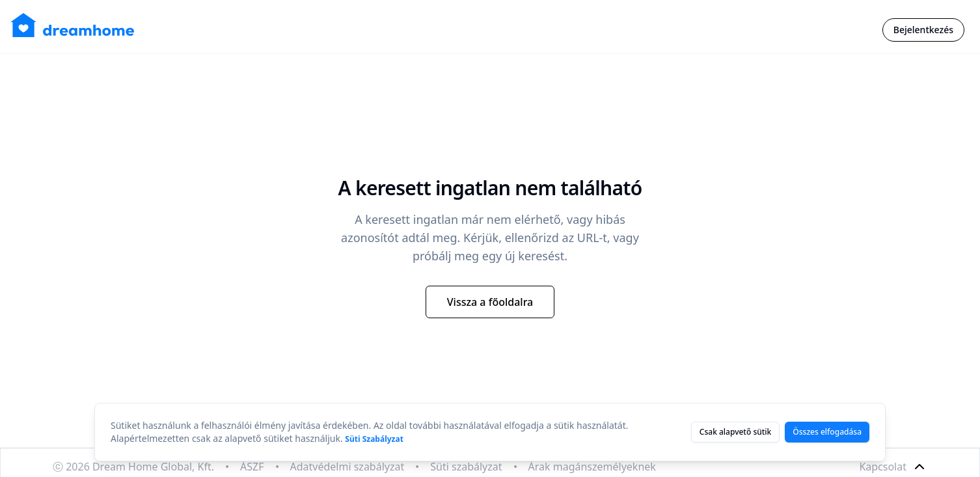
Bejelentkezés (923, 30)
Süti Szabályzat (374, 439)
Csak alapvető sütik (735, 432)
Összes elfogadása (827, 432)
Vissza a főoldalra (490, 302)
